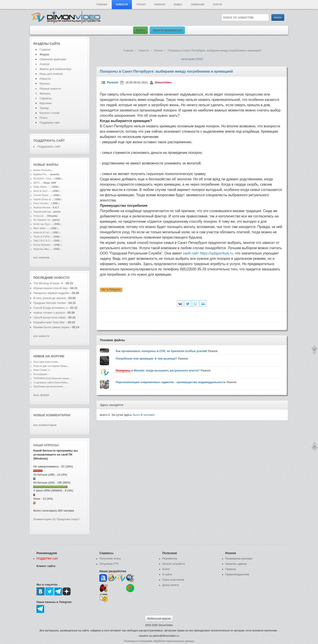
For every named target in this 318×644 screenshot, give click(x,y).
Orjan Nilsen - (41, 187)
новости (62, 278)
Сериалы (46, 98)
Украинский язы (42, 212)
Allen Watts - (41, 228)
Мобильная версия (159, 619)
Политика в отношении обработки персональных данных (159, 641)
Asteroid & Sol (41, 232)
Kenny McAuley (42, 245)
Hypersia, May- (42, 249)
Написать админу (236, 564)
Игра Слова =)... (42, 370)
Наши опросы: (46, 445)
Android (160, 4)
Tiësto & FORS (42, 237)
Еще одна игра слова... (46, 362)
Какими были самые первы (51, 327)
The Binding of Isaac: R (48, 283)
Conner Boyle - (42, 195)
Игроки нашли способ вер (50, 288)
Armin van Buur (42, 224)
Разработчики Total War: (49, 322)
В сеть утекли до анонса (50, 298)
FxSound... (39, 216)
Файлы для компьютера (55, 69)
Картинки (46, 103)
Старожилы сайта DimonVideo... (51, 382)
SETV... (37, 183)
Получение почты (110, 559)
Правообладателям (237, 574)
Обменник (198, 4)
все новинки (41, 257)
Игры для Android (51, 74)
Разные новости (50, 89)
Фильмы (45, 93)
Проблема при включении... (49, 386)
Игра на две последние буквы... (51, 366)
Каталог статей (49, 113)
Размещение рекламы (239, 559)
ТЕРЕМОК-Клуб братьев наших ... (53, 378)
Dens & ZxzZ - (42, 191)
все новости (41, 336)
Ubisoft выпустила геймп (50, 317)
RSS (200, 59)
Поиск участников (173, 580)
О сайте (167, 574)
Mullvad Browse (42, 207)
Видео (178, 4)
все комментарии (45, 425)
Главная (102, 4)
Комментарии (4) (44, 519)
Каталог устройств (174, 564)
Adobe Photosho (42, 170)
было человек (144, 415)
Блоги (166, 569)
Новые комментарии (52, 415)
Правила (231, 569)
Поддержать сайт (49, 141)
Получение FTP (109, 564)
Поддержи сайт (50, 123)
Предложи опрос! (68, 519)
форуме (58, 356)
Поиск (44, 118)
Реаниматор (170, 559)
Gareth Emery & (42, 199)
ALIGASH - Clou (42, 179)
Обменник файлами (53, 59)
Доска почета (170, 585)
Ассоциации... (41, 374)
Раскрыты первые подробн (51, 293)
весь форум (41, 395)
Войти (140, 30)
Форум (218, 4)
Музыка (45, 84)
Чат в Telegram (111, 290)
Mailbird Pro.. (41, 174)
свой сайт (191, 253)
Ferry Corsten (41, 203)
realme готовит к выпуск (49, 313)
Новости (122, 4)
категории (188, 59)
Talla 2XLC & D (42, 241)
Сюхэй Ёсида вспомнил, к (50, 308)
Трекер (141, 4)
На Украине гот (42, 220)
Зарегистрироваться (167, 30)
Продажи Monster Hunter (50, 303)
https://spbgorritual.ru (216, 253)
